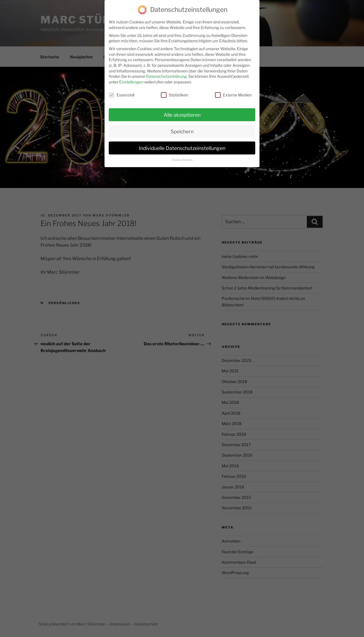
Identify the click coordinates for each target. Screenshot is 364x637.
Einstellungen (131, 78)
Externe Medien (233, 91)
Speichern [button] (182, 127)
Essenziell (122, 91)
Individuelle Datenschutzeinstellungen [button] (182, 144)
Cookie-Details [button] (182, 156)
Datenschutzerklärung (166, 72)
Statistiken (175, 91)
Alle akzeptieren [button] (182, 111)
